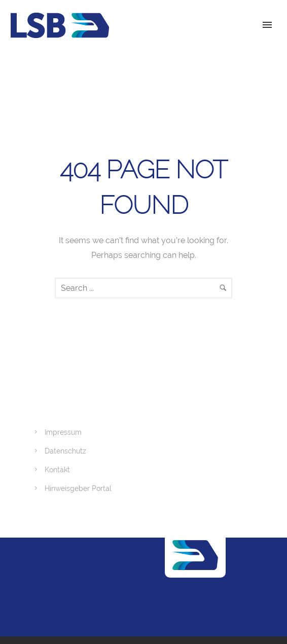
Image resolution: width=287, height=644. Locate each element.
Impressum (63, 432)
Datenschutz (65, 451)
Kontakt (57, 470)
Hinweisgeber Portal (78, 488)
